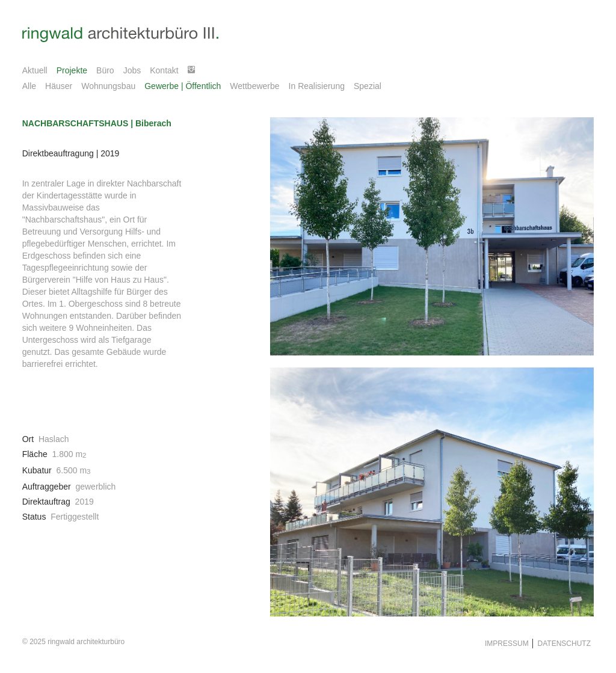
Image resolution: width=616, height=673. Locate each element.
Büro (105, 70)
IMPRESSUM (507, 644)
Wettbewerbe (254, 86)
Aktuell (35, 70)
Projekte (72, 70)
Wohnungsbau (108, 86)
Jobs (132, 70)
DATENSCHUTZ (562, 644)
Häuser (59, 86)
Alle (29, 86)
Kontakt (164, 70)
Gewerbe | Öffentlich (183, 86)
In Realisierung (317, 86)
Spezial (368, 86)
